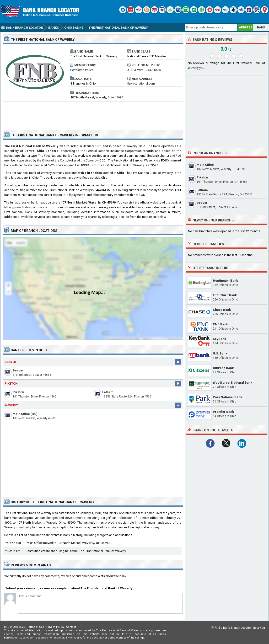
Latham (108, 392)
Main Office (205, 165)
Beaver (10, 362)
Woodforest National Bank (233, 383)
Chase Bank (222, 310)
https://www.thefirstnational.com (27, 207)
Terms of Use (36, 627)
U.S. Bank (220, 353)
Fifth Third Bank (225, 295)
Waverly (11, 405)
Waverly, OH (91, 543)
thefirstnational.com (141, 83)
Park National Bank (227, 397)
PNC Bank (220, 324)
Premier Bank (223, 412)
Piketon (11, 384)
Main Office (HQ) (25, 414)
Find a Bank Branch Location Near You (240, 628)
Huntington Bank (225, 281)
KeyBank (219, 339)
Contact (71, 627)
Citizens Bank (223, 368)
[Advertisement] (93, 114)
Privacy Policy (55, 627)
